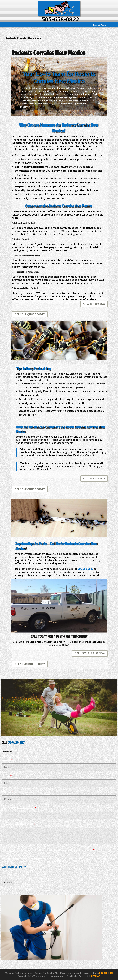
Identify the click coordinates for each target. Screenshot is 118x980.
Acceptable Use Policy (14, 867)
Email (7, 776)
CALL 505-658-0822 (94, 304)
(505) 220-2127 (16, 742)
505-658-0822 (106, 973)
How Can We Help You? (19, 824)
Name (7, 760)
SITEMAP (95, 976)
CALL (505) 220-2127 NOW (90, 653)
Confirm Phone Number (19, 808)
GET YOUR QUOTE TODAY (30, 314)
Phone (8, 792)
